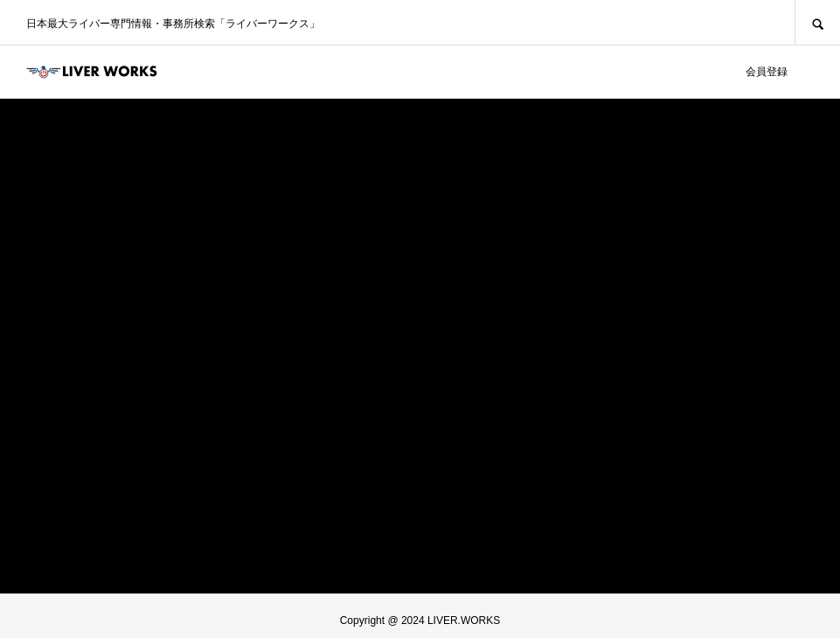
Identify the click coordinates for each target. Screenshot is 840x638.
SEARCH (817, 22)
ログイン (707, 72)
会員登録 (767, 72)
